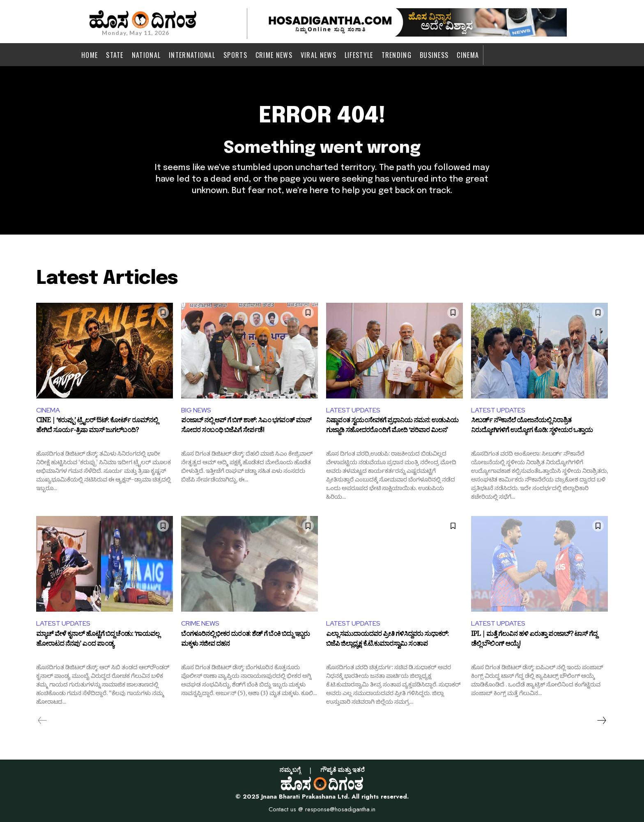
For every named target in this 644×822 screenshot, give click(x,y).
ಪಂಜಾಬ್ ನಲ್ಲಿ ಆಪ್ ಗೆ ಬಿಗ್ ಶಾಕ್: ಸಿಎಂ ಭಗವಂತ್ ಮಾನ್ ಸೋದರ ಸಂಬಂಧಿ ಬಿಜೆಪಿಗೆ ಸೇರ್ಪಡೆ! (246, 427)
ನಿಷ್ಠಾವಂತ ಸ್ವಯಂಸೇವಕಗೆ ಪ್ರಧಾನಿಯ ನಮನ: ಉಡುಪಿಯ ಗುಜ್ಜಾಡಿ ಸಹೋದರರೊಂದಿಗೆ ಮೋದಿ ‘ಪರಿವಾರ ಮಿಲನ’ (392, 427)
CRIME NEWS (200, 623)
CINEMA (48, 410)
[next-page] (601, 721)
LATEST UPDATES (353, 410)
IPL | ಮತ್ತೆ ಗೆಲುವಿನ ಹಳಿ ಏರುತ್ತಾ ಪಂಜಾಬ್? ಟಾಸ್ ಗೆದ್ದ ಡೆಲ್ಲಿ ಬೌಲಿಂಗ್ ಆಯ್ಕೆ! (534, 640)
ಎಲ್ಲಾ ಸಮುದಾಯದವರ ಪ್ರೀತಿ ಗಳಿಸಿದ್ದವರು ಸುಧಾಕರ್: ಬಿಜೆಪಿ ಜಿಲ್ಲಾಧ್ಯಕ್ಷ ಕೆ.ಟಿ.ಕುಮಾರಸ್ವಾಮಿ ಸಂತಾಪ (387, 640)
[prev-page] (43, 721)
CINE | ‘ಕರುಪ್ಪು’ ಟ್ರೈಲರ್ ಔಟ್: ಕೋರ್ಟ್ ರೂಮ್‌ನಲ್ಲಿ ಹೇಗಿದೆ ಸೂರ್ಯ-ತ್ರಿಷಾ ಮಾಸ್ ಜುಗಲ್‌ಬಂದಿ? (97, 427)
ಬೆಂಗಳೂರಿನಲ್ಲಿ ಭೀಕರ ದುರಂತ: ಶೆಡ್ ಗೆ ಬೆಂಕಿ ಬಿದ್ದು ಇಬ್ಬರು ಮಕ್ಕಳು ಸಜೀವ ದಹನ (245, 640)
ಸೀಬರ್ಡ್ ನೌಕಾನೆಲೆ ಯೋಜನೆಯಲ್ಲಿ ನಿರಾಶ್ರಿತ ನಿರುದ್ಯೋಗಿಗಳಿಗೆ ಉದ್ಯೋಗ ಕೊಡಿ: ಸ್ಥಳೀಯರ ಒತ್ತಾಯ (532, 427)
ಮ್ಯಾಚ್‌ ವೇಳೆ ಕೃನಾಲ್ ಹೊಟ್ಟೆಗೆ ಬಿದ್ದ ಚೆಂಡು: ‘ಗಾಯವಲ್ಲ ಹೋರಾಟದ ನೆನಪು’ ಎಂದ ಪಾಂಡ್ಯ (98, 640)
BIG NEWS (196, 410)
